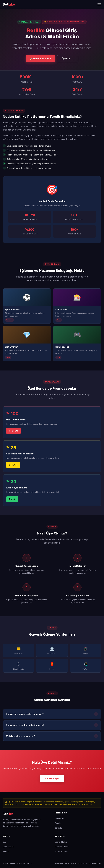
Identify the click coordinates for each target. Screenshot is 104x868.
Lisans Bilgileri (61, 842)
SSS (5, 842)
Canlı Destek (8, 847)
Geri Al (12, 500)
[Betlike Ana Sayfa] (9, 4)
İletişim (6, 852)
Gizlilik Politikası (61, 852)
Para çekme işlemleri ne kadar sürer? (52, 726)
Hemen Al (13, 432)
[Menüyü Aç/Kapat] (99, 4)
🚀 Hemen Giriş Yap (40, 59)
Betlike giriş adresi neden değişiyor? (52, 715)
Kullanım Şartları (62, 847)
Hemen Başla (52, 779)
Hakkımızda (60, 818)
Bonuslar (59, 828)
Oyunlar (58, 823)
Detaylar (13, 466)
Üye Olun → (68, 59)
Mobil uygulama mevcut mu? (52, 737)
